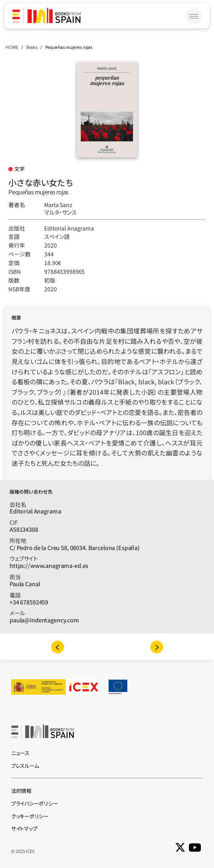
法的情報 (21, 791)
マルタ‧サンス (60, 212)
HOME (12, 47)
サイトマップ (24, 828)
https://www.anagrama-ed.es (49, 565)
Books (32, 47)
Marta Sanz (58, 205)
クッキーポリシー (30, 816)
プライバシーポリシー (34, 803)
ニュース (20, 753)
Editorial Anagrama (69, 228)
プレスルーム (25, 766)
